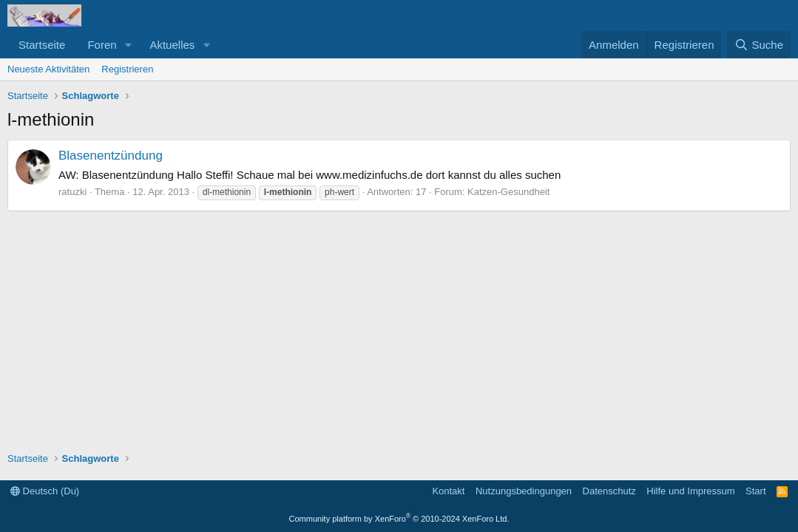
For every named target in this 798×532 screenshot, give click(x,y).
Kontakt (448, 491)
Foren (102, 45)
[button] (128, 45)
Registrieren (127, 69)
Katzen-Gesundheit (508, 192)
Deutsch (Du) (45, 491)
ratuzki (72, 192)
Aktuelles (172, 45)
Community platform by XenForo (399, 519)
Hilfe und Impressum (690, 491)
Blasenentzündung (111, 156)
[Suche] (759, 45)
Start (755, 491)
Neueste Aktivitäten (48, 69)
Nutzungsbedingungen (524, 491)
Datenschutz (609, 491)
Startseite (42, 45)
